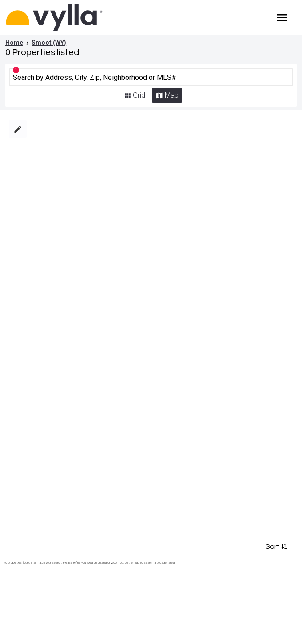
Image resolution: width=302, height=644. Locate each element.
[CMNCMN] (151, 77)
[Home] (115, 18)
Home (14, 43)
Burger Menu (282, 18)
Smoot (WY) (49, 43)
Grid (139, 95)
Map (172, 95)
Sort (276, 546)
